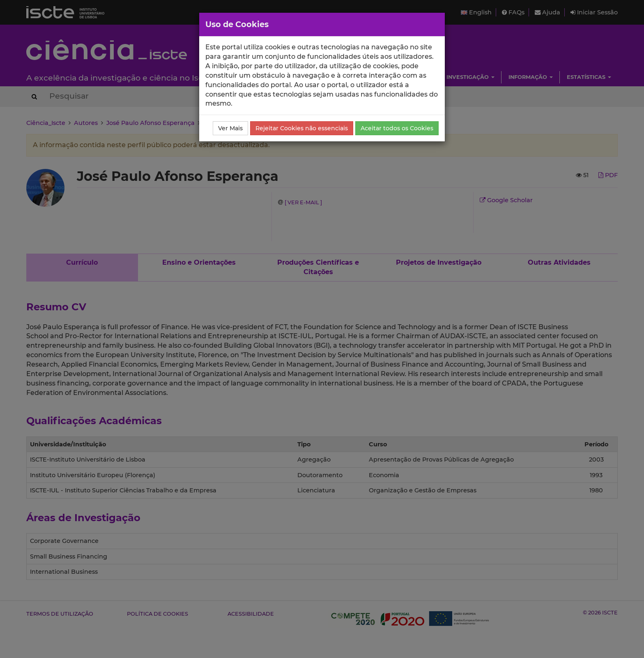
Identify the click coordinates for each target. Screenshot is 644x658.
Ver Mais (230, 128)
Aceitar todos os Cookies (397, 128)
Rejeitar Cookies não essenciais (302, 128)
